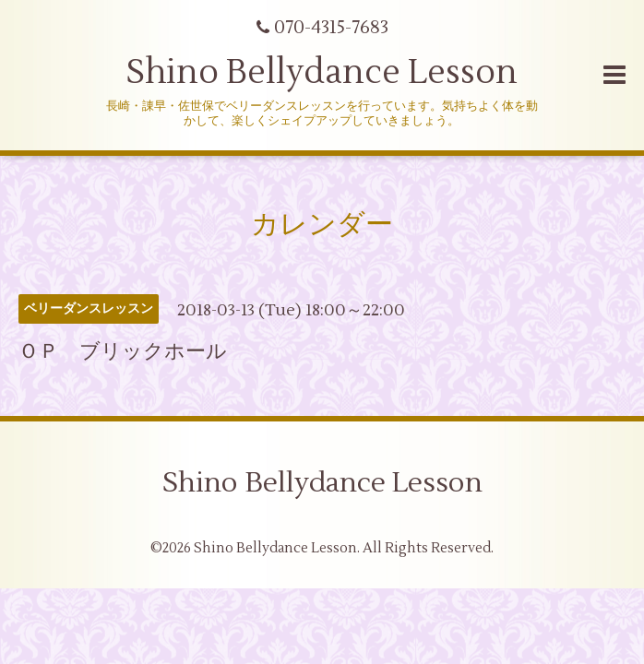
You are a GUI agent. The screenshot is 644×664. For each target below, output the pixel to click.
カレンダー (322, 225)
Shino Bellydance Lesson (322, 73)
